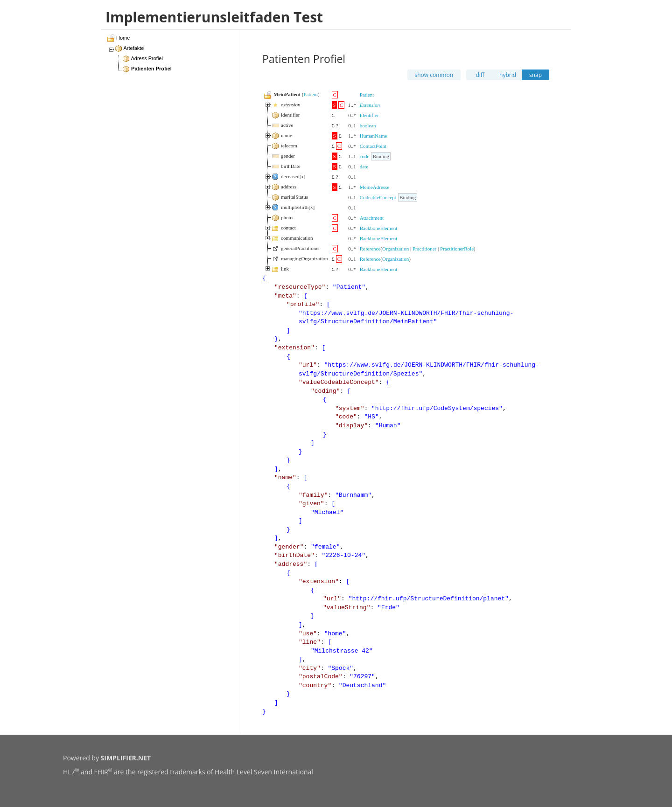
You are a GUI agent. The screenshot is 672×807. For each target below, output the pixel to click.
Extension (370, 105)
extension (294, 348)
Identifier (369, 115)
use (308, 634)
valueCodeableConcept (339, 382)
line (310, 642)
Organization (395, 249)
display (352, 426)
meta (285, 296)
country (315, 685)
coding (325, 391)
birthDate (294, 555)
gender (289, 547)
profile (303, 304)
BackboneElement (379, 228)
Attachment (372, 218)
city (310, 668)
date (364, 167)
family (313, 495)
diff (480, 75)
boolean (368, 125)
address (291, 564)
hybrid (508, 75)
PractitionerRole (457, 249)
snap (535, 75)
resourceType (300, 287)
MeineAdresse (375, 187)
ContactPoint (373, 146)
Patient (311, 94)
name (285, 477)
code (365, 156)
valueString (347, 608)
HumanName (374, 136)
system (350, 408)
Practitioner (424, 249)
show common (434, 75)
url (308, 365)
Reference (370, 249)
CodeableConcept (378, 197)
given (311, 504)
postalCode (321, 677)
